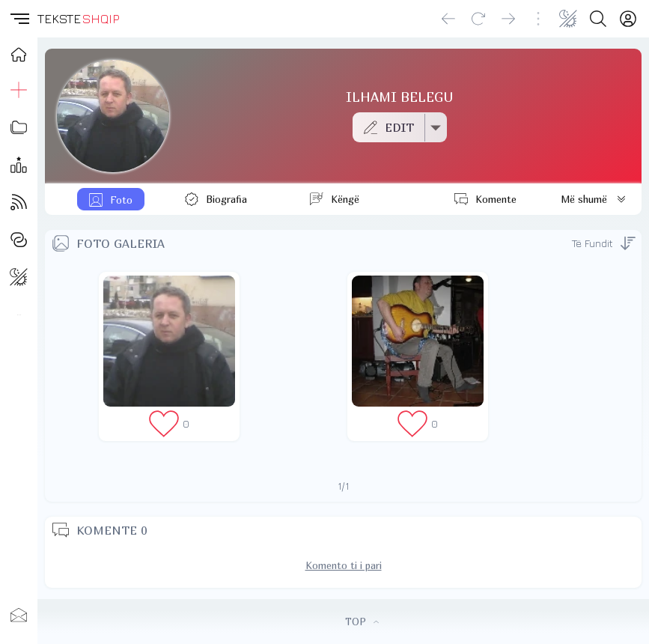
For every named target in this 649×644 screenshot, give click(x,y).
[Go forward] (508, 19)
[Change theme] (568, 19)
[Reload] (478, 19)
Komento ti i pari (344, 565)
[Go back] (448, 19)
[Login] (628, 19)
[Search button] (598, 19)
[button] (19, 19)
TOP (362, 622)
